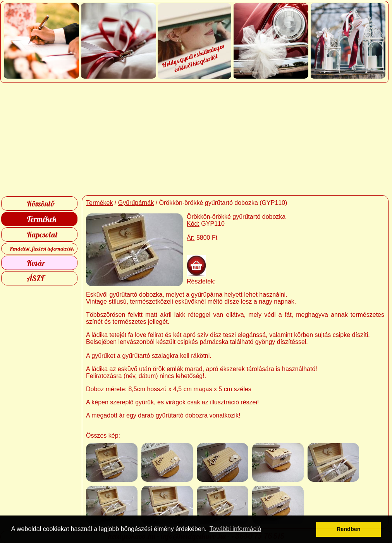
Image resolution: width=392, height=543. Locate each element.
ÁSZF (36, 278)
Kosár (36, 263)
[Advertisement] (196, 139)
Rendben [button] (349, 529)
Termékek (41, 219)
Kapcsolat (42, 235)
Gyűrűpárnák (136, 203)
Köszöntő (40, 204)
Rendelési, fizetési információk (42, 249)
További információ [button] (235, 529)
